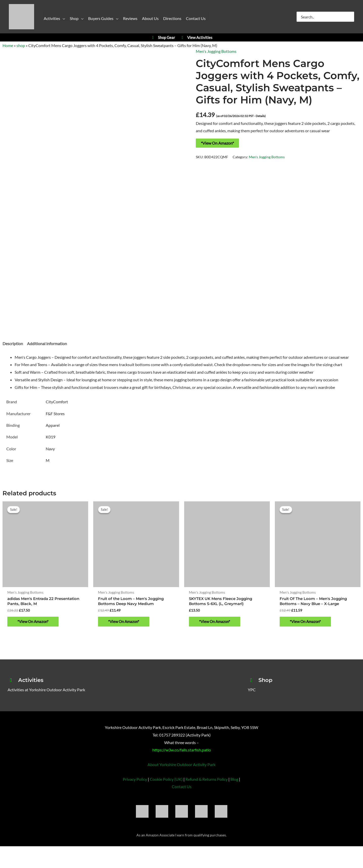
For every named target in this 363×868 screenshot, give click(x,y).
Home (8, 45)
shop (21, 45)
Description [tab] (13, 343)
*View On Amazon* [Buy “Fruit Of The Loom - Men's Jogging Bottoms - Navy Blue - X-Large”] (306, 623)
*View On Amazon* (217, 143)
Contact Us (182, 788)
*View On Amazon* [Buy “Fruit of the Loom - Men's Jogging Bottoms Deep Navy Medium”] (125, 623)
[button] (63, 19)
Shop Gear (163, 38)
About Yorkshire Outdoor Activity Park (181, 766)
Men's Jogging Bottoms (216, 51)
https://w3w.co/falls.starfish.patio (182, 752)
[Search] (351, 17)
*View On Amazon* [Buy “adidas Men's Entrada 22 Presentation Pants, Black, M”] (34, 623)
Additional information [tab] (47, 343)
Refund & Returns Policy (207, 781)
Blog (234, 781)
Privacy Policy (135, 781)
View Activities (196, 38)
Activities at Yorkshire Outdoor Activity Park (46, 691)
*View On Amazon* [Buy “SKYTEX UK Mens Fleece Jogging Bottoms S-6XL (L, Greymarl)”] (216, 623)
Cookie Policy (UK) (166, 781)
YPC (252, 691)
